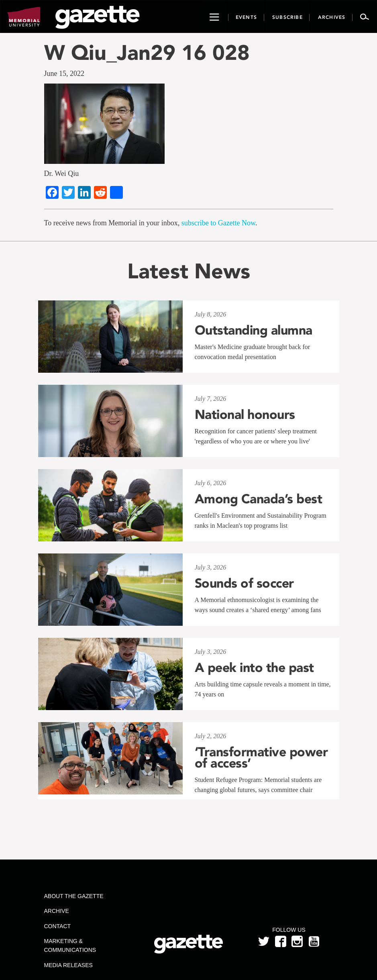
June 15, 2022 (64, 73)
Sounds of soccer (244, 583)
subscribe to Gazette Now (218, 223)
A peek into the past (254, 668)
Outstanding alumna (254, 330)
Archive (57, 911)
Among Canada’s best (259, 499)
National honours (245, 414)
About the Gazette (74, 896)
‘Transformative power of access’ (261, 757)
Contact (58, 926)
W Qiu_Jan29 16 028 (147, 52)
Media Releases (68, 965)
